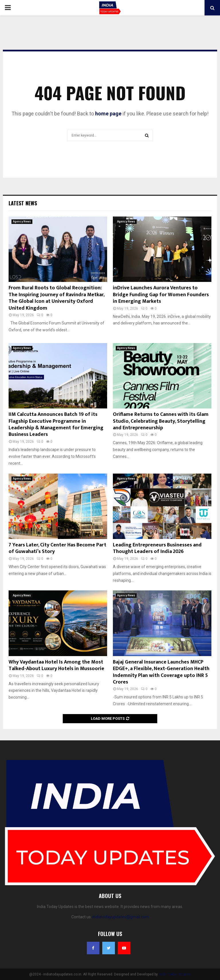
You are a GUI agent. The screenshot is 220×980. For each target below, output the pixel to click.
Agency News (22, 222)
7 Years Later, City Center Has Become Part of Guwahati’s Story (57, 548)
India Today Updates (175, 974)
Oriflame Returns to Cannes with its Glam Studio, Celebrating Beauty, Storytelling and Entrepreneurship (161, 421)
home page (108, 114)
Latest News (23, 203)
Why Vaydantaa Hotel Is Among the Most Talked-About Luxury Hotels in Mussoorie (56, 665)
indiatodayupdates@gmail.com (121, 917)
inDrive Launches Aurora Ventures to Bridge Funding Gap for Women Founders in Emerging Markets (161, 295)
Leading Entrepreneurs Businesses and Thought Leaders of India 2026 (157, 548)
